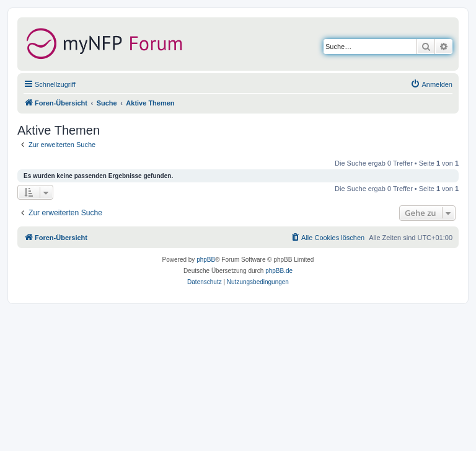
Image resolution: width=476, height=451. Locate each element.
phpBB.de (279, 271)
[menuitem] (431, 84)
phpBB (206, 260)
